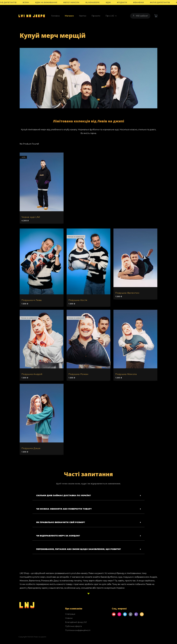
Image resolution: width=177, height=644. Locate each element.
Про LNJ (111, 16)
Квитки (83, 16)
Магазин (69, 16)
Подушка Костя (78, 300)
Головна (55, 16)
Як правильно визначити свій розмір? (61, 522)
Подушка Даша (31, 448)
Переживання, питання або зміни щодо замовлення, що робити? (79, 549)
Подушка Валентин (127, 293)
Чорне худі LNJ (31, 217)
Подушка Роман (78, 374)
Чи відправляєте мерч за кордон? (58, 536)
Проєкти (96, 16)
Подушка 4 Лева (32, 300)
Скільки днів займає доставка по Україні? (64, 495)
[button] (88, 496)
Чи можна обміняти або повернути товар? (64, 509)
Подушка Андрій (32, 374)
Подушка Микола (126, 374)
